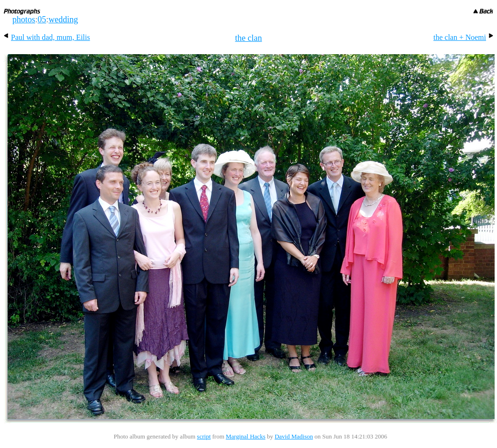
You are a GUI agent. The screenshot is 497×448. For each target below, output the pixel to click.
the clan (248, 38)
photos (24, 19)
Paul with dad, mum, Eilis (47, 37)
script (204, 436)
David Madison (294, 436)
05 (42, 19)
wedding (63, 19)
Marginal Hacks (246, 436)
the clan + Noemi (463, 37)
